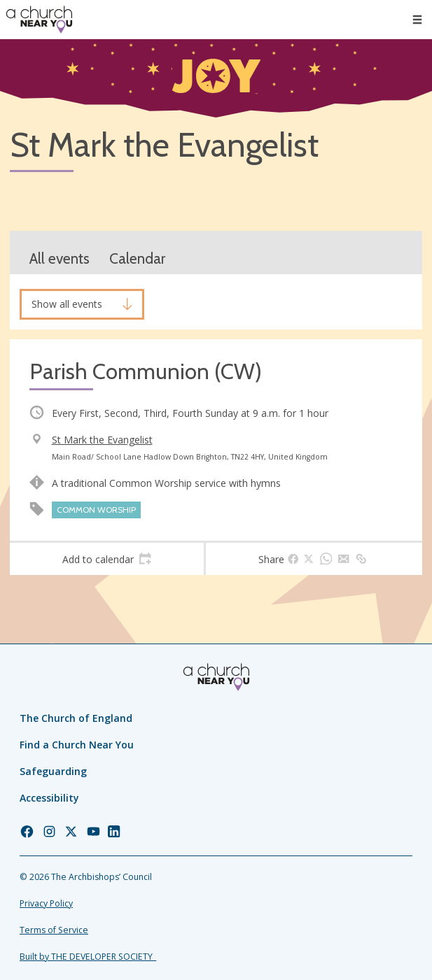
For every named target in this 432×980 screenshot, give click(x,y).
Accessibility (49, 798)
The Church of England (76, 718)
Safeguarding (53, 771)
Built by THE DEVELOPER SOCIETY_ (88, 957)
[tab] (107, 559)
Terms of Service (54, 930)
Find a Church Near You (77, 745)
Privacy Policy (46, 903)
